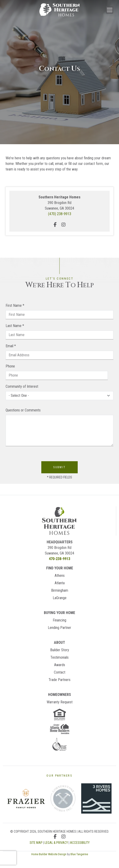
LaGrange (60, 598)
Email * (11, 346)
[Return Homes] (59, 521)
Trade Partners (59, 680)
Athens (60, 576)
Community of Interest (22, 386)
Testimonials (59, 657)
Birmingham (60, 590)
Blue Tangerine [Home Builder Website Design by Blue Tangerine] (79, 854)
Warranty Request (60, 702)
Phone (10, 366)
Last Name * (15, 326)
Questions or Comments (23, 410)
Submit (59, 467)
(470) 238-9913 (60, 214)
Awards (60, 665)
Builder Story (60, 650)
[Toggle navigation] (110, 10)
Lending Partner (59, 628)
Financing (59, 620)
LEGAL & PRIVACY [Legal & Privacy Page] (56, 843)
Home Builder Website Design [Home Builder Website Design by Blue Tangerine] (49, 854)
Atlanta (60, 583)
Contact (60, 672)
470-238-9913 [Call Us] (59, 559)
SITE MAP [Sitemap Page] (36, 843)
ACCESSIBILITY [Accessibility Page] (80, 843)
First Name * (15, 305)
